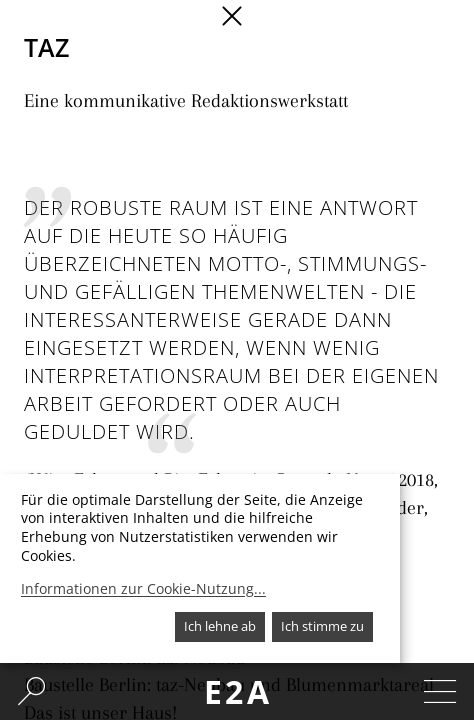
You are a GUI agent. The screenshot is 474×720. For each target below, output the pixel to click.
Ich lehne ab (220, 626)
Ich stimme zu (322, 626)
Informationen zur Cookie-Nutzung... (143, 589)
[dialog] (200, 568)
